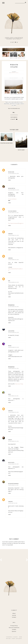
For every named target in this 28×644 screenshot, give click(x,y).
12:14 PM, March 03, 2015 (13, 441)
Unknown (10, 234)
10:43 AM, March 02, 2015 (14, 190)
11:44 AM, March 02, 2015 (13, 260)
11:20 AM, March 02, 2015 (13, 235)
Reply (10, 180)
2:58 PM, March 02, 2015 (13, 368)
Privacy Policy (14, 626)
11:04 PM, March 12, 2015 (13, 485)
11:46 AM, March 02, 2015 (13, 282)
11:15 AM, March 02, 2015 (13, 213)
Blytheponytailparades (13, 484)
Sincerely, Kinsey (15, 73)
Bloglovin (21, 223)
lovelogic (19, 639)
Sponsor (14, 631)
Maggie (10, 346)
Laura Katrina (11, 331)
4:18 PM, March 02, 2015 (13, 396)
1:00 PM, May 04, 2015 (13, 503)
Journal (14, 615)
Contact (14, 617)
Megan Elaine (11, 172)
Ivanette (10, 440)
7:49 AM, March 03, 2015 (13, 412)
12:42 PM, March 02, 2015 (13, 332)
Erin (9, 281)
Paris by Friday (19, 384)
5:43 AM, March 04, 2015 (13, 464)
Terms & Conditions (14, 628)
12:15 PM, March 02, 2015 (13, 307)
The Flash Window (12, 211)
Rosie (9, 394)
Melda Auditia (11, 462)
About (14, 613)
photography (14, 117)
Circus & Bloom (12, 199)
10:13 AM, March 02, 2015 (13, 173)
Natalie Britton (12, 188)
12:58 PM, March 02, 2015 (14, 347)
